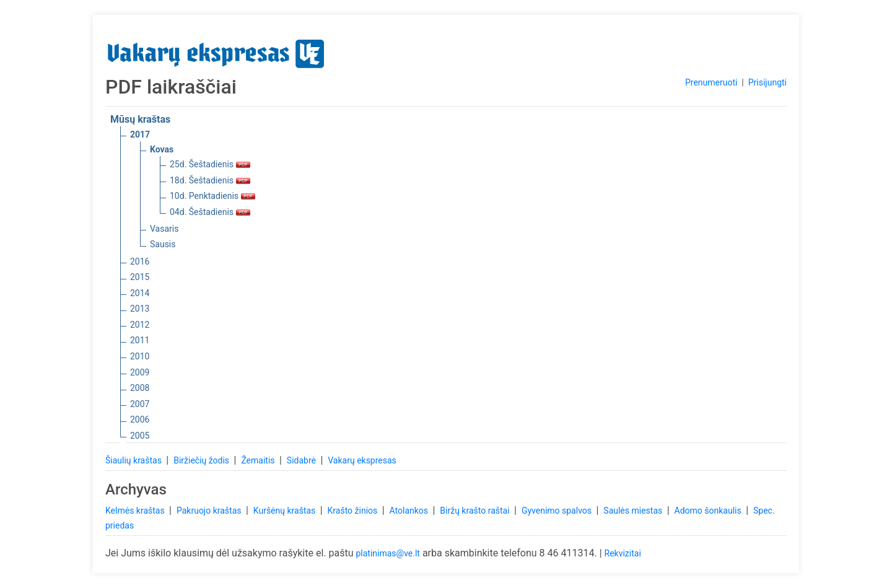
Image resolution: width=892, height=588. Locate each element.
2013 (140, 309)
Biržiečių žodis (202, 460)
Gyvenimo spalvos (558, 511)
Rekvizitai (623, 553)
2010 (140, 356)
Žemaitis (259, 460)
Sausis (163, 244)
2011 (140, 340)
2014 (140, 293)
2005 (140, 436)
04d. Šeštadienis (210, 212)
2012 (140, 325)
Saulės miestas (634, 511)
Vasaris (164, 229)
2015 (140, 277)
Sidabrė (303, 460)
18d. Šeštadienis (210, 180)
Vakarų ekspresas (362, 460)
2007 (140, 404)
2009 (140, 372)
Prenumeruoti (711, 82)
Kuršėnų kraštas (286, 511)
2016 (140, 261)
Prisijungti (767, 82)
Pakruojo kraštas (210, 511)
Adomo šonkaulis (709, 511)
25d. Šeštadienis (210, 164)
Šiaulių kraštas (134, 460)
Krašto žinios (354, 511)
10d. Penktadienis (212, 196)
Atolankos (410, 511)
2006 (140, 419)
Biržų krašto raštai (476, 511)
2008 (140, 388)
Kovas (162, 149)
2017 (140, 134)
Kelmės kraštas (136, 511)
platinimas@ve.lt (387, 553)
